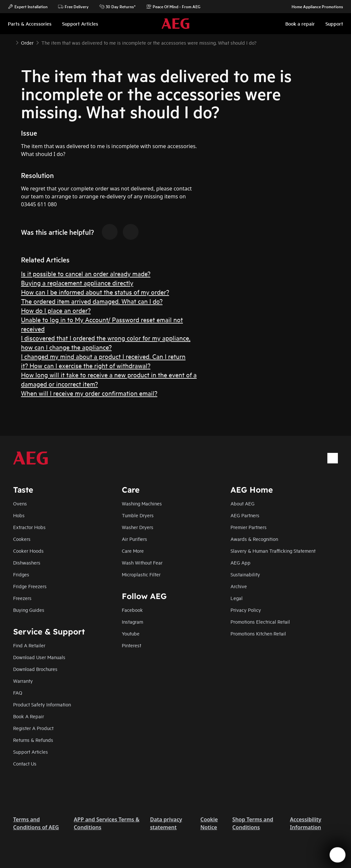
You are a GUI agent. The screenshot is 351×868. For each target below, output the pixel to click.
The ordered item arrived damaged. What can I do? (92, 301)
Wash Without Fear (142, 562)
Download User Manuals (39, 657)
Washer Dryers (138, 527)
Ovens (20, 503)
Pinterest (132, 645)
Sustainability (245, 574)
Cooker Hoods (28, 551)
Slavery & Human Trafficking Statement (273, 551)
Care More (133, 551)
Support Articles (31, 752)
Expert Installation (28, 7)
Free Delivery (73, 7)
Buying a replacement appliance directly (77, 283)
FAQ (18, 692)
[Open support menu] (338, 855)
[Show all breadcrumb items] (11, 42)
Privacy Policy (246, 610)
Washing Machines (142, 503)
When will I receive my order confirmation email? (89, 393)
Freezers (22, 598)
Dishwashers (27, 562)
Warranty (23, 681)
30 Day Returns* (117, 7)
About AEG (242, 503)
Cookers (22, 539)
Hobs (19, 515)
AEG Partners (245, 515)
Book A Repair (29, 716)
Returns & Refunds (33, 740)
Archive (239, 586)
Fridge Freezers (30, 586)
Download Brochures (35, 669)
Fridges (21, 574)
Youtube (131, 633)
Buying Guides (29, 610)
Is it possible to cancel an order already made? (86, 273)
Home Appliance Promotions (314, 7)
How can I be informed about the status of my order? (95, 292)
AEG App (241, 562)
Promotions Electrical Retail (260, 622)
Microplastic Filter (141, 574)
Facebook (132, 610)
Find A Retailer (29, 645)
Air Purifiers (134, 539)
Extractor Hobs (29, 527)
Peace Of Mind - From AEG (173, 7)
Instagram (132, 622)
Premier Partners (249, 527)
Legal (237, 598)
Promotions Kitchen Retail (258, 633)
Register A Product (33, 728)
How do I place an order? (56, 310)
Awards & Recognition (254, 539)
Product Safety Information (42, 704)
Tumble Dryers (138, 515)
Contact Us (25, 763)
